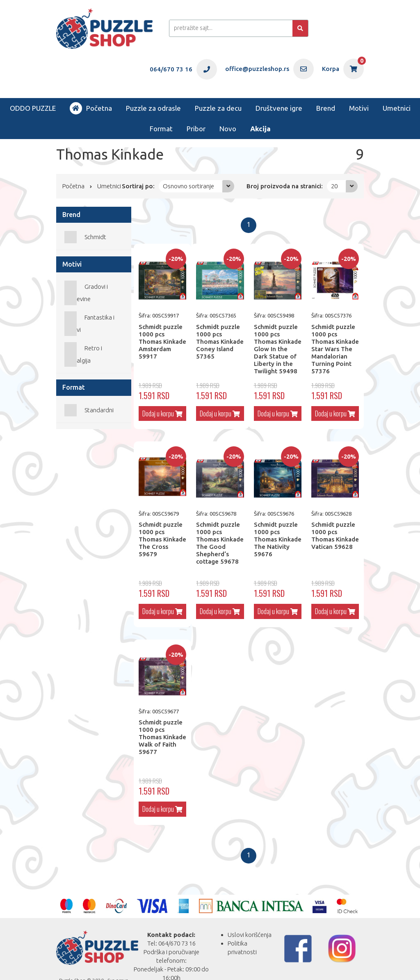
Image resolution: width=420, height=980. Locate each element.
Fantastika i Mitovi (89, 323)
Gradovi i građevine (86, 293)
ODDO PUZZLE (33, 108)
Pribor (196, 129)
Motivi (359, 108)
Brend (326, 108)
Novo (228, 129)
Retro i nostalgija (83, 354)
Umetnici (397, 108)
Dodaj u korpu (162, 413)
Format (161, 129)
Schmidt (95, 237)
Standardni (99, 410)
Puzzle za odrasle (153, 108)
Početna (91, 108)
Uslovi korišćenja (250, 935)
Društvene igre (279, 108)
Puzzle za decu (218, 108)
